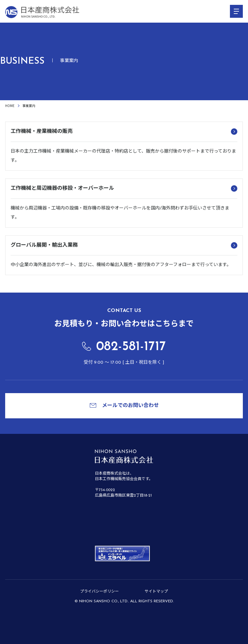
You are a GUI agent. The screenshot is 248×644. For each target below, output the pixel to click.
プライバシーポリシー (99, 592)
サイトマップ (156, 592)
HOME (10, 106)
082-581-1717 (131, 347)
